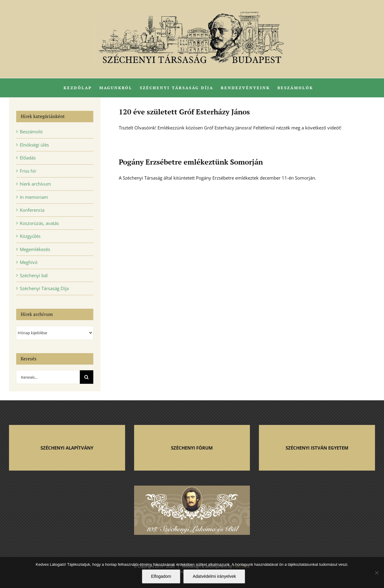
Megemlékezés (35, 249)
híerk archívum (35, 184)
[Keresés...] (48, 377)
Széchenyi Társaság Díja (44, 288)
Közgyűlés (30, 236)
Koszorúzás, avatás (39, 223)
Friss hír (28, 171)
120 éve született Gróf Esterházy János (184, 112)
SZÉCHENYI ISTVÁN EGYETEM (317, 448)
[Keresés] (87, 377)
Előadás (28, 158)
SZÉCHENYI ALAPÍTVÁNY (67, 448)
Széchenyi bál (34, 275)
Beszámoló (31, 132)
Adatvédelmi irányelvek (214, 576)
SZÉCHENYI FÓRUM (192, 448)
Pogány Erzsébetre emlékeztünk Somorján (191, 162)
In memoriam (34, 197)
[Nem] (376, 573)
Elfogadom (161, 576)
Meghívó (29, 262)
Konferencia (32, 210)
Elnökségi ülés (34, 145)
